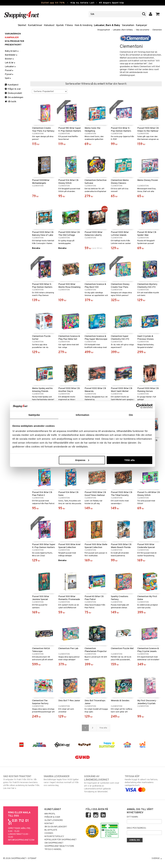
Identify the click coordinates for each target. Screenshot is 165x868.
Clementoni (157, 30)
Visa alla (103, 728)
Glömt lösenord (54, 820)
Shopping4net (104, 30)
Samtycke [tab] (34, 415)
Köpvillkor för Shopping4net (61, 840)
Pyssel (9, 74)
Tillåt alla (129, 460)
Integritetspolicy (54, 837)
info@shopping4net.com (21, 840)
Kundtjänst (12, 85)
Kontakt (49, 824)
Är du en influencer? (56, 827)
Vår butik (11, 102)
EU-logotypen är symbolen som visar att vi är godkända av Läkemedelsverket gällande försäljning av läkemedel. (103, 784)
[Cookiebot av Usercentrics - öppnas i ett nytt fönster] (138, 406)
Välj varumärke (143, 30)
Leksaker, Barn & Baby (107, 25)
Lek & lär (10, 63)
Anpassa (82, 460)
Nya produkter (15, 41)
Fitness (69, 25)
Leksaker (10, 67)
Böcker (10, 59)
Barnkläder (11, 55)
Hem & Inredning (83, 25)
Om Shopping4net (54, 843)
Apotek (60, 25)
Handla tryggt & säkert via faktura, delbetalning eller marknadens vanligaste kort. (143, 783)
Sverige (157, 858)
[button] (158, 14)
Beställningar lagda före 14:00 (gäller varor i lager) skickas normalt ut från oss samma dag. (62, 781)
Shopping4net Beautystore (59, 846)
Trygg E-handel (53, 849)
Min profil (50, 814)
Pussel (9, 70)
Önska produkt (13, 93)
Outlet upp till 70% (53, 3)
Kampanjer (141, 25)
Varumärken (128, 25)
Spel (8, 78)
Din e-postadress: (136, 828)
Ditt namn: (132, 817)
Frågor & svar (13, 89)
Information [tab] (82, 415)
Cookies (49, 833)
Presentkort (13, 45)
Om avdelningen (14, 97)
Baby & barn (12, 51)
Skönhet (22, 25)
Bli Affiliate (51, 830)
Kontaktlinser (35, 25)
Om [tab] (131, 415)
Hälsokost (49, 25)
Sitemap (32, 858)
